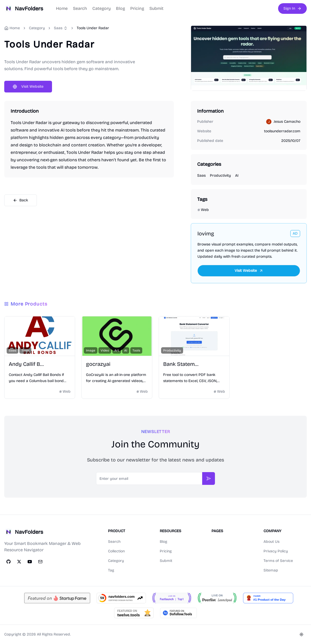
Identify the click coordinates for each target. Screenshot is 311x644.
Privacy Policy (276, 551)
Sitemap (271, 570)
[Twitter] (19, 562)
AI (237, 175)
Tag (111, 570)
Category (101, 8)
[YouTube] (30, 562)
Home (62, 8)
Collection (116, 551)
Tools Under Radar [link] (93, 28)
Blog (120, 8)
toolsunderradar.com (282, 131)
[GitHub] (8, 562)
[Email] (40, 562)
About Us (271, 542)
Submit (156, 8)
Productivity (220, 175)
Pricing (137, 8)
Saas (58, 28)
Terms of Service (278, 561)
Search (80, 8)
